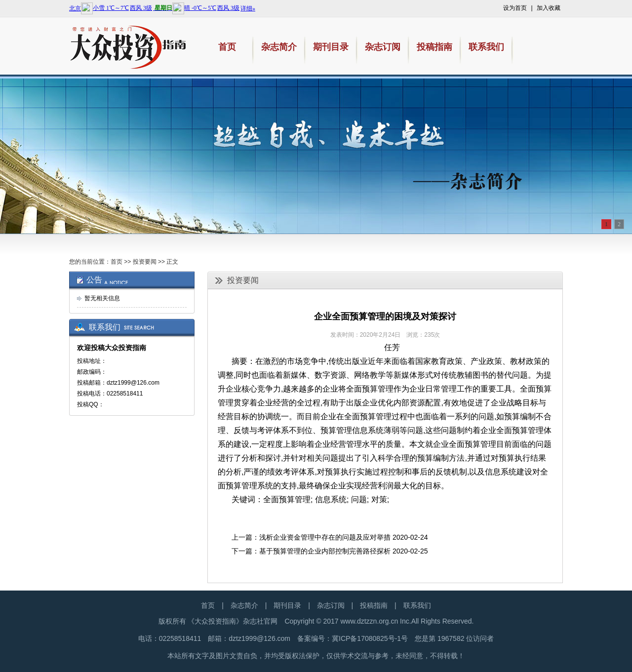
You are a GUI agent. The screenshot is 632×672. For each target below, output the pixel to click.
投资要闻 (145, 262)
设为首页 (515, 8)
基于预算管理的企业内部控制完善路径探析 (325, 551)
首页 (117, 262)
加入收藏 (549, 8)
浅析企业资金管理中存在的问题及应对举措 (325, 537)
